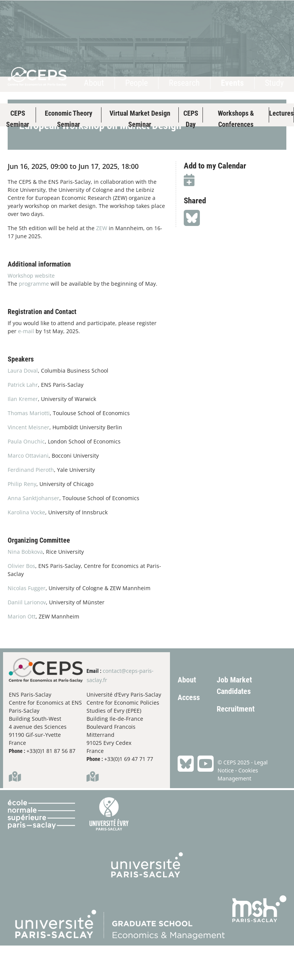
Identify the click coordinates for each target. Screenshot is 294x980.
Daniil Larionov (27, 637)
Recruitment (236, 743)
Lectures (281, 113)
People (136, 83)
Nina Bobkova (25, 586)
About (94, 83)
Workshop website (32, 310)
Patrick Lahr (23, 419)
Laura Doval (23, 405)
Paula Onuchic (26, 476)
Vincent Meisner (29, 462)
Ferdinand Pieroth (31, 504)
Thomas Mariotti (29, 447)
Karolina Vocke (26, 547)
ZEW (102, 263)
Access (189, 732)
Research (184, 83)
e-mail (26, 366)
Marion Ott (22, 651)
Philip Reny (22, 518)
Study (274, 83)
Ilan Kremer (23, 433)
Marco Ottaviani (28, 490)
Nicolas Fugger (27, 623)
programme (35, 318)
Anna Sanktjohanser (33, 533)
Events (232, 83)
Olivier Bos (21, 600)
